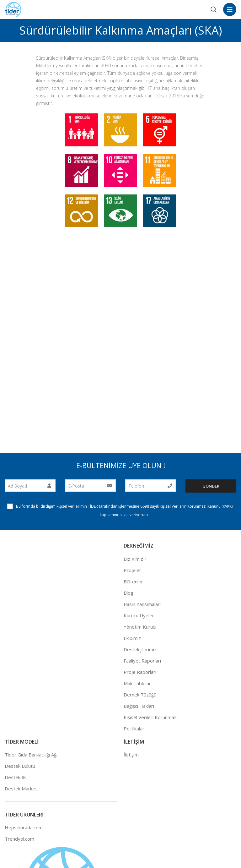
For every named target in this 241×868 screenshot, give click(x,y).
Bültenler (133, 581)
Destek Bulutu (20, 766)
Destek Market (21, 789)
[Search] (214, 9)
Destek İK (15, 777)
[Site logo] (13, 9)
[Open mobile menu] (230, 9)
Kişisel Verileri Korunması (151, 717)
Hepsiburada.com (24, 827)
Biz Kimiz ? (135, 559)
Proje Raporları (140, 672)
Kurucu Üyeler (139, 615)
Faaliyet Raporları (142, 661)
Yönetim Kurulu (140, 627)
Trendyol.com (19, 839)
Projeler (132, 570)
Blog (129, 593)
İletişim (131, 755)
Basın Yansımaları (142, 604)
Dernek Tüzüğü (140, 695)
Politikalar (134, 729)
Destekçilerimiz (140, 649)
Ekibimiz (132, 638)
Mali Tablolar (137, 683)
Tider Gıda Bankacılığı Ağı (31, 755)
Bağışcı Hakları (139, 706)
